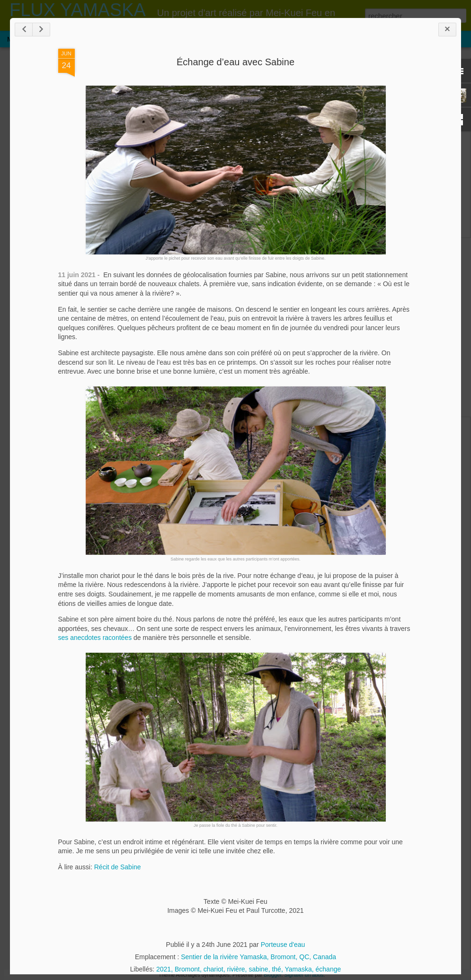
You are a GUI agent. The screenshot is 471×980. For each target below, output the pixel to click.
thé (276, 969)
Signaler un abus (304, 975)
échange (329, 969)
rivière (236, 969)
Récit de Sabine (118, 867)
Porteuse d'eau (283, 945)
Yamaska (298, 969)
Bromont (187, 969)
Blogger (272, 975)
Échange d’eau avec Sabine (235, 62)
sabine (258, 969)
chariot (213, 969)
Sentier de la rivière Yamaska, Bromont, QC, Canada (258, 957)
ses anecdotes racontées (96, 638)
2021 (164, 969)
